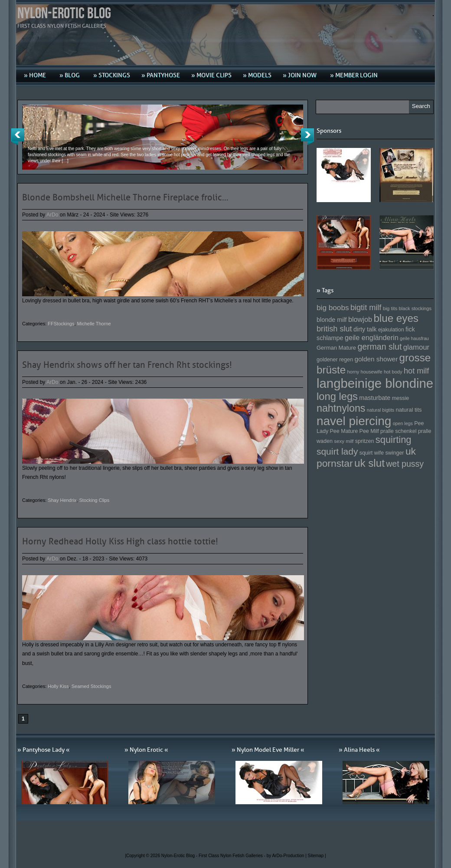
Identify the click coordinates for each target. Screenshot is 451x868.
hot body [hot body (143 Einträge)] (393, 372)
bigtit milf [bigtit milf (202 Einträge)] (366, 308)
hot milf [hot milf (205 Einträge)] (416, 371)
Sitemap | (317, 856)
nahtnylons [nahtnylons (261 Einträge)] (341, 408)
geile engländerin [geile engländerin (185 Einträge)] (372, 337)
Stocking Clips (94, 500)
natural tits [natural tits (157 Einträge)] (409, 410)
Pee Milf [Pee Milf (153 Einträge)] (369, 431)
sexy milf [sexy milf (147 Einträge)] (344, 441)
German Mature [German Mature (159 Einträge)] (336, 348)
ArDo (52, 215)
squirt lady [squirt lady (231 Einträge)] (337, 451)
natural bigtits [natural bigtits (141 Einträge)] (381, 410)
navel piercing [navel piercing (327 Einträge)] (354, 421)
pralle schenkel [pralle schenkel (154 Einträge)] (399, 431)
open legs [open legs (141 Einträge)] (403, 423)
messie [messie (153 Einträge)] (401, 398)
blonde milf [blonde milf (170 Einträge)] (332, 320)
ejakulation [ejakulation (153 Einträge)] (391, 330)
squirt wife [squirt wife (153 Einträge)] (372, 453)
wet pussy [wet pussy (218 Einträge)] (405, 464)
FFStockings (61, 324)
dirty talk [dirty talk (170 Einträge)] (365, 329)
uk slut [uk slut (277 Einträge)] (369, 463)
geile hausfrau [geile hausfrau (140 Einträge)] (414, 338)
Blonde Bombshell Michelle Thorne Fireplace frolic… (125, 197)
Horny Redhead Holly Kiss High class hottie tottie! (120, 541)
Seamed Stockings (92, 686)
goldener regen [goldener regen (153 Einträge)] (335, 360)
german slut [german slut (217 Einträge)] (379, 347)
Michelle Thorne (94, 324)
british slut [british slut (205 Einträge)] (334, 329)
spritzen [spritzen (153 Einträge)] (365, 441)
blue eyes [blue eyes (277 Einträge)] (396, 318)
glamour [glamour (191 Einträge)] (416, 347)
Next (307, 137)
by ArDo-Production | (287, 856)
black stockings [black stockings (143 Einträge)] (415, 308)
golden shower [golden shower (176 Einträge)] (376, 359)
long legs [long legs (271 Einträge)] (337, 396)
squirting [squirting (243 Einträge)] (394, 440)
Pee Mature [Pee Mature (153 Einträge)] (344, 431)
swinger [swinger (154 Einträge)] (394, 453)
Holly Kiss (58, 686)
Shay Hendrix (62, 500)
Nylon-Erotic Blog (64, 14)
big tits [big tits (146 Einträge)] (390, 308)
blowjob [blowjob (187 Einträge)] (360, 319)
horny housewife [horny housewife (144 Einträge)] (365, 372)
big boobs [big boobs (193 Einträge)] (333, 308)
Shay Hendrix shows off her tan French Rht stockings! (127, 365)
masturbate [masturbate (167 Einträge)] (375, 398)
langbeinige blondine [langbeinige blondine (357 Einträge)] (375, 383)
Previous (18, 137)
